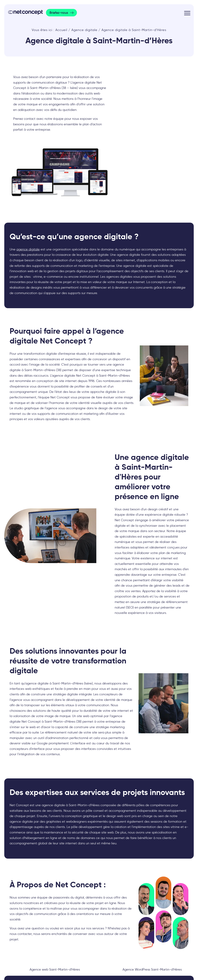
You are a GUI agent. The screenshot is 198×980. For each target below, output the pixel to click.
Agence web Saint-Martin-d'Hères (55, 969)
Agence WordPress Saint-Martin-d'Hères (152, 969)
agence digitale (28, 249)
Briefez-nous (59, 13)
